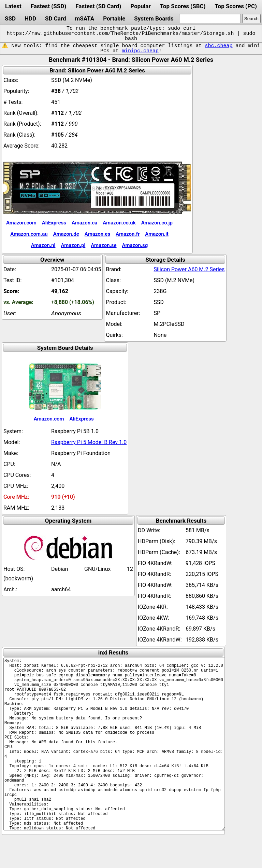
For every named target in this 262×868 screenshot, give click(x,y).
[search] (210, 19)
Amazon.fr (128, 234)
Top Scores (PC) (236, 6)
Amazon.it (157, 234)
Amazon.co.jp (157, 223)
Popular (140, 6)
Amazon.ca (84, 223)
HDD (30, 18)
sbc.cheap (219, 46)
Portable (114, 18)
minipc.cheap (140, 51)
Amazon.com (21, 223)
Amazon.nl (43, 245)
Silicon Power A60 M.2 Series (189, 269)
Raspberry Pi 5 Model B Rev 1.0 (89, 442)
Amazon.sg (135, 245)
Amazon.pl (73, 245)
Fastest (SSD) (48, 6)
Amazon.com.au (29, 234)
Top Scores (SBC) (183, 6)
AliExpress (54, 223)
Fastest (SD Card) (98, 6)
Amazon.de (66, 234)
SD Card (56, 18)
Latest (13, 6)
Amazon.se (104, 245)
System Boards (154, 18)
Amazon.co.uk (119, 223)
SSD (10, 18)
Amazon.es (97, 234)
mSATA (85, 18)
